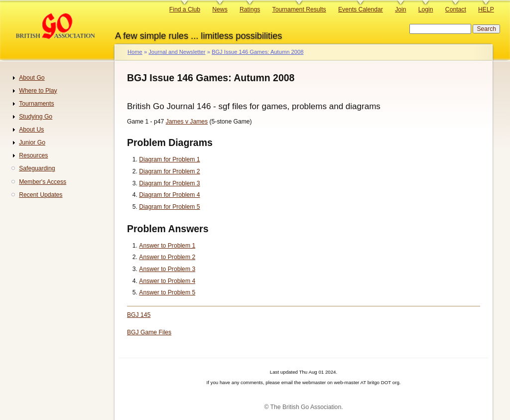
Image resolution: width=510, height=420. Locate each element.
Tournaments (36, 104)
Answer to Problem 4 (167, 281)
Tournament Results (299, 9)
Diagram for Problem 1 (169, 159)
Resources (33, 155)
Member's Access (43, 182)
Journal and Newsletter (177, 52)
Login (426, 9)
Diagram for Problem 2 (169, 171)
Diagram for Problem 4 (169, 195)
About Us (31, 130)
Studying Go (36, 117)
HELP (486, 9)
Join (400, 9)
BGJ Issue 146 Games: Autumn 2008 (257, 52)
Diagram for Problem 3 (169, 183)
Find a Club (185, 9)
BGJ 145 (139, 315)
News (220, 9)
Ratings (250, 9)
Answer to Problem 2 (167, 257)
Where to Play (38, 91)
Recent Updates (41, 195)
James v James (187, 122)
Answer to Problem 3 (167, 269)
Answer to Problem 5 (167, 292)
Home (135, 52)
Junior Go (32, 142)
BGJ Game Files (149, 332)
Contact (456, 9)
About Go (32, 78)
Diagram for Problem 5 (169, 207)
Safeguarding (37, 168)
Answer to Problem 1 (167, 246)
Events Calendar (361, 9)
